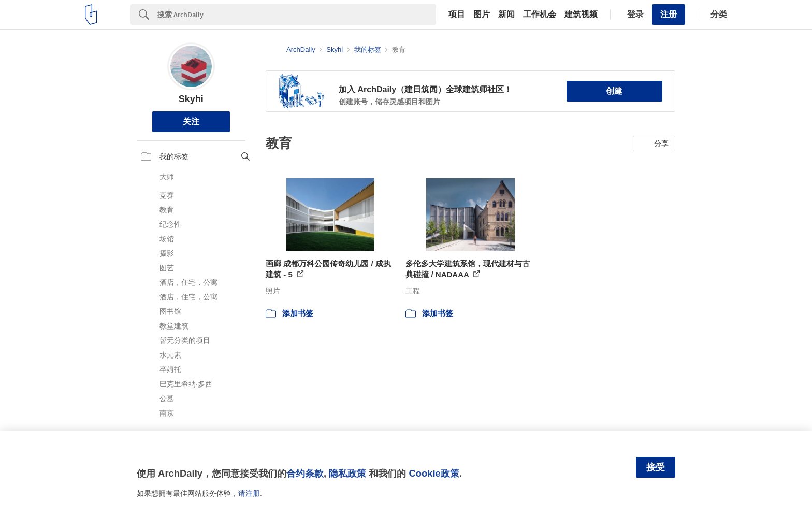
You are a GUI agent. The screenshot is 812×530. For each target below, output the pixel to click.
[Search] (297, 15)
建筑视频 (581, 15)
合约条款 (305, 473)
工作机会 (540, 15)
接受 (656, 467)
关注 (191, 121)
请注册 (249, 493)
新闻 (506, 15)
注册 (669, 14)
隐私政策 (347, 473)
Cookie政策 (434, 473)
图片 (482, 15)
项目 (457, 15)
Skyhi (191, 99)
